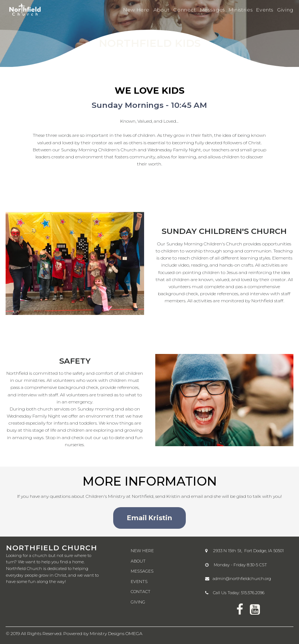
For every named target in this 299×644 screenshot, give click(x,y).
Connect (185, 10)
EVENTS (139, 582)
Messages (212, 10)
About (161, 10)
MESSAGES (142, 571)
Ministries (241, 10)
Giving (285, 10)
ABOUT (138, 561)
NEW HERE (142, 551)
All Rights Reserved (41, 633)
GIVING (138, 602)
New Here (136, 10)
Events (265, 10)
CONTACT (141, 592)
